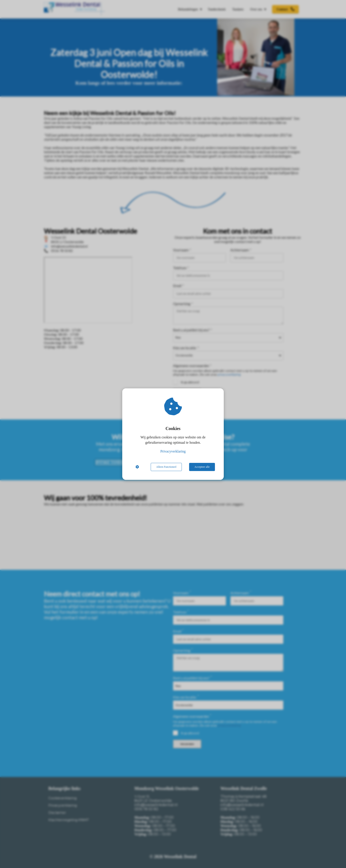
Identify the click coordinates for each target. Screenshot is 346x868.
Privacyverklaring (173, 451)
